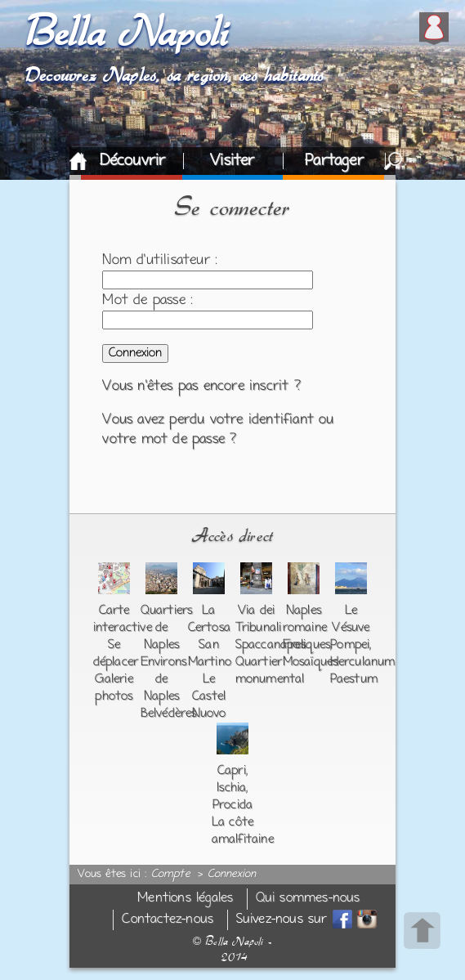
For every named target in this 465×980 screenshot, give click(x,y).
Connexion (232, 875)
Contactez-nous (168, 920)
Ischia (231, 788)
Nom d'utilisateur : (160, 261)
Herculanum (363, 662)
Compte (170, 875)
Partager (334, 161)
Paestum (354, 679)
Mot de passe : (148, 301)
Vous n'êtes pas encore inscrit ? (201, 387)
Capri (232, 771)
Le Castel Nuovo (209, 696)
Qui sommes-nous (308, 899)
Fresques (307, 645)
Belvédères (169, 714)
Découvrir (133, 161)
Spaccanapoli (271, 645)
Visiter (232, 161)
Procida (232, 805)
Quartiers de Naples (167, 628)
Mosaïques (311, 662)
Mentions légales (185, 899)
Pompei (350, 645)
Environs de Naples (164, 679)
